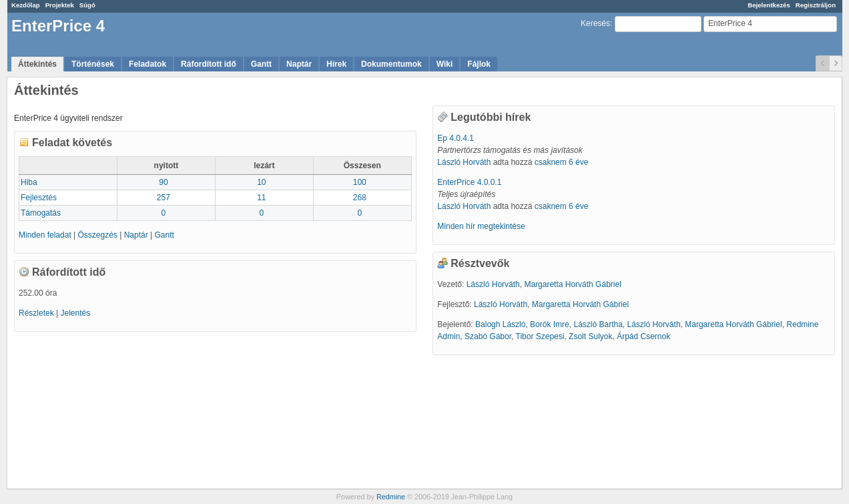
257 (164, 198)
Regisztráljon (816, 5)
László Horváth (464, 162)
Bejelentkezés (769, 5)
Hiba (29, 182)
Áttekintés (37, 64)
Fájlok (479, 64)
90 (163, 182)
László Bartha (598, 324)
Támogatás (41, 213)
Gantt (261, 64)
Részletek (36, 313)
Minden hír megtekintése (481, 226)
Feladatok (148, 64)
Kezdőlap (26, 5)
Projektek (60, 5)
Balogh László (500, 324)
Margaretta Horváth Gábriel (572, 284)
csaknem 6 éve (562, 162)
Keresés (595, 23)
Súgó (87, 5)
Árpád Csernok (643, 336)
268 (360, 198)
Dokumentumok (391, 64)
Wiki (445, 64)
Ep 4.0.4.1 (456, 138)
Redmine (391, 497)
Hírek (336, 64)
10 (261, 182)
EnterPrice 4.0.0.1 (469, 182)
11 (261, 198)
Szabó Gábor (488, 336)
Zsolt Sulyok (590, 336)
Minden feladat (45, 235)
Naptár (299, 64)
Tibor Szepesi (540, 336)
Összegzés (98, 235)
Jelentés (75, 313)
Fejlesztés (39, 198)
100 (360, 182)
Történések (93, 64)
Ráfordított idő (209, 64)
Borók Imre (550, 324)
